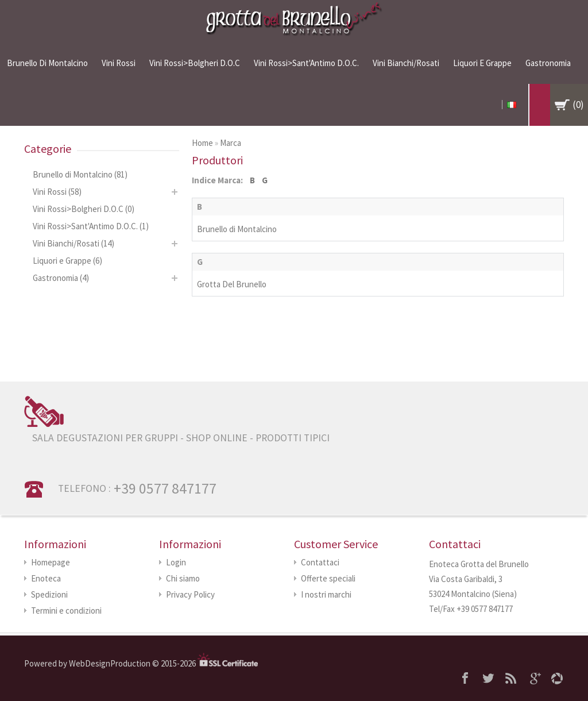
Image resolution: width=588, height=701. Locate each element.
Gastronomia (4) (61, 278)
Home (202, 143)
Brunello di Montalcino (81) (80, 174)
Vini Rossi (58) (57, 192)
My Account (495, 105)
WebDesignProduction (111, 663)
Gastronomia (548, 63)
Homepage (51, 562)
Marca (231, 143)
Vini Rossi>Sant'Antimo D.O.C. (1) (91, 226)
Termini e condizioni (66, 611)
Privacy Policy (190, 594)
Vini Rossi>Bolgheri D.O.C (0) (84, 209)
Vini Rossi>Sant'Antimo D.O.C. (306, 63)
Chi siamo (183, 578)
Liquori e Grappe (482, 63)
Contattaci (320, 562)
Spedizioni (49, 594)
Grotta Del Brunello (232, 284)
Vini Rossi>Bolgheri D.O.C (195, 63)
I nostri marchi (326, 594)
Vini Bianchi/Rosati (406, 63)
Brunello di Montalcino (47, 63)
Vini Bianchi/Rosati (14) (73, 243)
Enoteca (46, 578)
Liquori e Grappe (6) (67, 261)
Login (176, 562)
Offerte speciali (328, 578)
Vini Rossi (119, 63)
